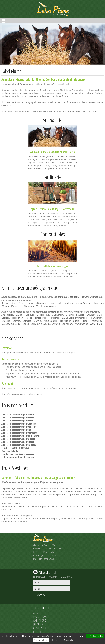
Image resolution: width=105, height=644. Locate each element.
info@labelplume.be (47, 559)
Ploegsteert (17, 306)
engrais (15, 448)
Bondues (30, 315)
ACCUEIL (37, 613)
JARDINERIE (39, 624)
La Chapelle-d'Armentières (75, 318)
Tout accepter (95, 636)
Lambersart (97, 318)
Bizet (21, 303)
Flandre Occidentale (92, 297)
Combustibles (54, 79)
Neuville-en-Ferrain (69, 321)
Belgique (63, 297)
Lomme (16, 321)
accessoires (69, 152)
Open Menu (3, 21)
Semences (6, 448)
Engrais (33, 209)
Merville (37, 321)
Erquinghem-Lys (94, 315)
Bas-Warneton (8, 303)
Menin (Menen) (84, 303)
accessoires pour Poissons (24, 445)
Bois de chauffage (10, 454)
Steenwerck (54, 324)
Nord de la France (60, 312)
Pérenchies (97, 321)
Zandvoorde (50, 306)
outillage (55, 209)
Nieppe (85, 321)
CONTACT (38, 632)
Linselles (6, 321)
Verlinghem (67, 324)
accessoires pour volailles (24, 424)
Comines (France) (75, 315)
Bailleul (19, 315)
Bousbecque (43, 315)
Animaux (35, 152)
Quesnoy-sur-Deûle (11, 324)
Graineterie (23, 79)
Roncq (26, 324)
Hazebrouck (41, 318)
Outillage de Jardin (10, 451)
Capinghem (58, 315)
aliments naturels (50, 152)
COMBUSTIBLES (41, 628)
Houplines (54, 318)
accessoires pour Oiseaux (24, 439)
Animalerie (8, 79)
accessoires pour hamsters (24, 433)
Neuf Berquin (51, 321)
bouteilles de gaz (26, 457)
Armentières (7, 315)
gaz (66, 266)
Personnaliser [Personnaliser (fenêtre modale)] (41, 640)
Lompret (27, 321)
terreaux (25, 448)
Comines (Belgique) (37, 303)
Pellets (5, 457)
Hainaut (74, 297)
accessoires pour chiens (23, 418)
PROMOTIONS (40, 616)
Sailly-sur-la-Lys (38, 324)
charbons (56, 266)
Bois (39, 266)
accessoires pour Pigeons (24, 442)
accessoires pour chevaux (24, 415)
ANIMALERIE (40, 620)
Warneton (29, 306)
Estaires (5, 318)
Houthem (68, 303)
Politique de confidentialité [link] (61, 640)
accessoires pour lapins (23, 430)
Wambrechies (81, 324)
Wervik (39, 306)
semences (44, 209)
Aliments (5, 415)
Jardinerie (38, 79)
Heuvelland (55, 303)
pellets (46, 266)
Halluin (29, 318)
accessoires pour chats (23, 421)
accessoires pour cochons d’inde (27, 436)
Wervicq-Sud (96, 324)
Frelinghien (18, 318)
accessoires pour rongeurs (24, 427)
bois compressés (27, 454)
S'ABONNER (41, 595)
